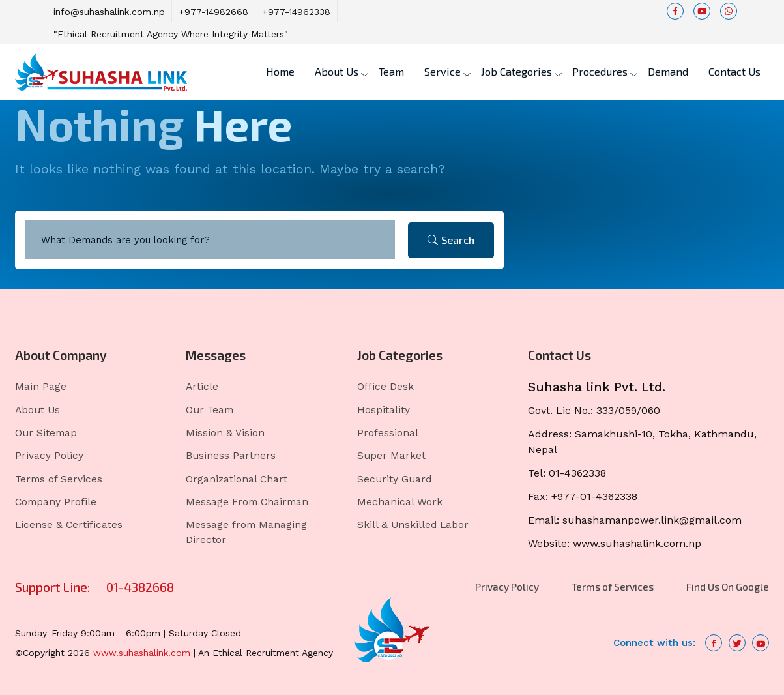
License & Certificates (69, 525)
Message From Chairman (247, 502)
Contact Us (734, 71)
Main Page (41, 387)
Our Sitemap (46, 433)
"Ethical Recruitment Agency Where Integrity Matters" (171, 34)
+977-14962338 (296, 12)
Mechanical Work (400, 502)
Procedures (600, 71)
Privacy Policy (49, 456)
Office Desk (385, 387)
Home (280, 71)
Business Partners (231, 456)
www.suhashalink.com (142, 653)
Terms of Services (59, 479)
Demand (668, 71)
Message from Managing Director (246, 532)
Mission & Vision (225, 433)
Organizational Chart (237, 479)
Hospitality (384, 410)
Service (443, 71)
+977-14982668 (213, 12)
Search (451, 240)
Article (202, 387)
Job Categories (516, 71)
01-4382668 (140, 587)
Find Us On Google (728, 586)
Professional (388, 433)
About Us (337, 71)
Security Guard (394, 479)
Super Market (391, 456)
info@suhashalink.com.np (109, 12)
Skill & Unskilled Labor (413, 525)
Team (391, 71)
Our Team (210, 410)
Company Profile (56, 502)
